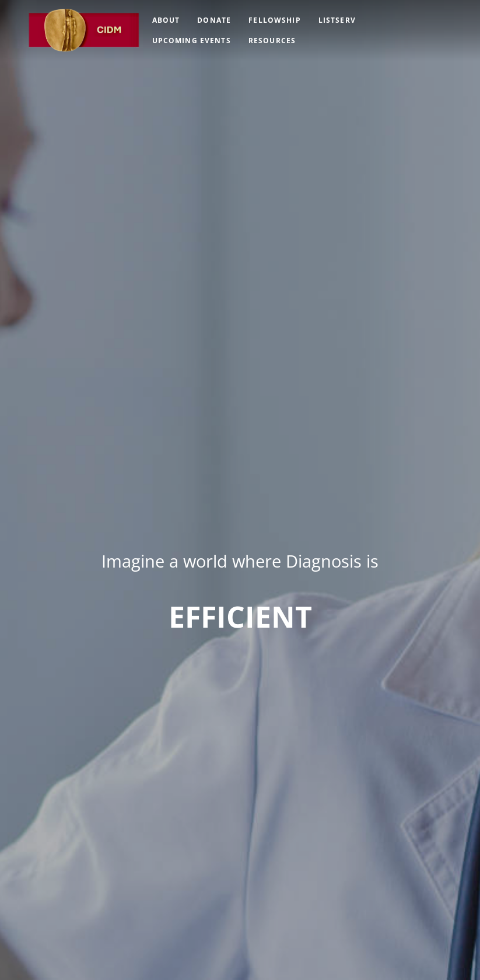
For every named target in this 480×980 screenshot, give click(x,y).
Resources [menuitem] (272, 41)
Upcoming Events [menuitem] (192, 41)
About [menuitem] (166, 20)
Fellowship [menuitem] (275, 20)
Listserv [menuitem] (337, 20)
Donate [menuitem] (214, 20)
